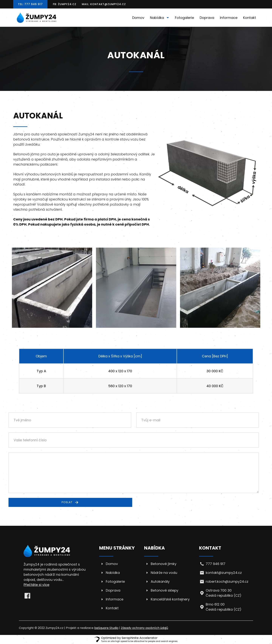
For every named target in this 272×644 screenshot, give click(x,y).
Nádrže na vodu (164, 573)
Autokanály (160, 581)
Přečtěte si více (36, 585)
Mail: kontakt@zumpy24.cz (104, 4)
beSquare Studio (106, 628)
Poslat (70, 502)
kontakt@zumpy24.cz (224, 573)
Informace (229, 18)
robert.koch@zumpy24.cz (227, 581)
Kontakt (250, 18)
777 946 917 (216, 564)
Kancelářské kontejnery (170, 599)
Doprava (207, 18)
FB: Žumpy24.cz (65, 4)
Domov (138, 18)
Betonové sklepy (165, 590)
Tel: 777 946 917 (30, 4)
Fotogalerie (184, 18)
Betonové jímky (164, 564)
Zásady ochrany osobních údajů (144, 628)
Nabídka (160, 18)
